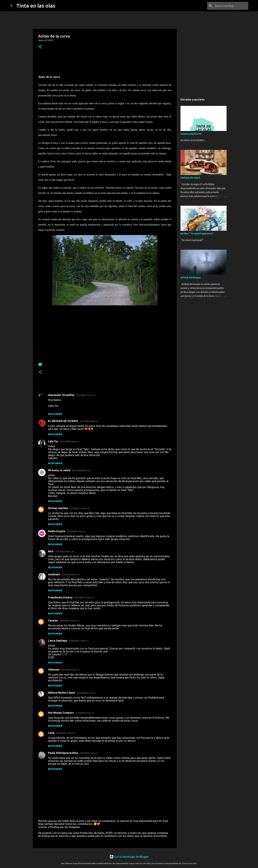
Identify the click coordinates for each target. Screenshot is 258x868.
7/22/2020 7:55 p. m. (89, 753)
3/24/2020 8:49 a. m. (71, 574)
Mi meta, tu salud (59, 470)
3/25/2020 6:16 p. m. (86, 693)
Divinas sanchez (58, 508)
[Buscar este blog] (231, 6)
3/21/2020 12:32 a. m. (86, 395)
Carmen (53, 620)
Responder (55, 414)
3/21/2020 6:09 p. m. (89, 421)
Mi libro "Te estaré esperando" (197, 234)
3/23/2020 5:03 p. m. (76, 531)
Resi (51, 551)
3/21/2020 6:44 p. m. (69, 441)
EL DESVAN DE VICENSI (63, 421)
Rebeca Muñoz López (62, 693)
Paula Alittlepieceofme (63, 753)
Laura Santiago (58, 641)
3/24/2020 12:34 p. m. (84, 598)
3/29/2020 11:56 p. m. (66, 733)
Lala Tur (53, 441)
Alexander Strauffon (61, 395)
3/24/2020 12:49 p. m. (69, 621)
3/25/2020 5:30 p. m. (70, 670)
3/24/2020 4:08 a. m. (64, 551)
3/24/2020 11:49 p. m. (79, 641)
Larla (51, 733)
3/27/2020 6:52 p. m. (85, 713)
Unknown (54, 670)
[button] (40, 47)
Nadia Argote (57, 531)
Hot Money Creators (61, 713)
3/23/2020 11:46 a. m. (79, 508)
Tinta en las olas (36, 6)
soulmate (54, 574)
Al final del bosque (191, 278)
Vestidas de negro (190, 178)
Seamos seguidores (191, 134)
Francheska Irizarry (60, 597)
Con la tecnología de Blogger (129, 857)
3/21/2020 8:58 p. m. (81, 470)
